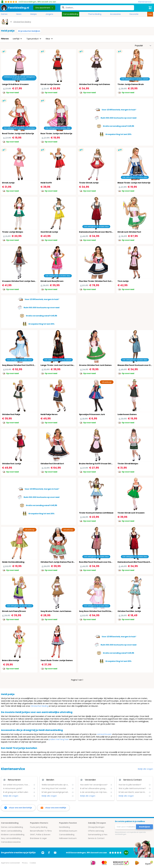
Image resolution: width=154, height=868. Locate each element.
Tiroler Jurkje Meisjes (13, 232)
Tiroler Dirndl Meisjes (128, 464)
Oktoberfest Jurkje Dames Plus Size (58, 562)
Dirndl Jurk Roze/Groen (52, 281)
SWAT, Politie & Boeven (40, 835)
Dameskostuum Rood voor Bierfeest (97, 232)
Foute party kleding (39, 827)
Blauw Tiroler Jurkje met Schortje (134, 183)
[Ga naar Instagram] (43, 853)
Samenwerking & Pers (98, 835)
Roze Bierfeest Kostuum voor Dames (97, 562)
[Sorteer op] (143, 46)
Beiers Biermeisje (11, 660)
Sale (150, 14)
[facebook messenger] (18, 808)
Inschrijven (144, 827)
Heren (19, 14)
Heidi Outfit (46, 183)
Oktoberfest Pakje (11, 414)
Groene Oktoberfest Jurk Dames (95, 365)
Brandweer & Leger (38, 838)
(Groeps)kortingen (96, 827)
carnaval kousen (104, 734)
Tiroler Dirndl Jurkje (89, 183)
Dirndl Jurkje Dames (50, 84)
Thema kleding (95, 14)
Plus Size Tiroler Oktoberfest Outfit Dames (100, 281)
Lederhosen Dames (127, 414)
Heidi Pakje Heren (49, 414)
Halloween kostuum (68, 838)
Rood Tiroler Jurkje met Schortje (18, 134)
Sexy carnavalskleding (11, 838)
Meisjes (34, 14)
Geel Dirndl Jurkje (49, 232)
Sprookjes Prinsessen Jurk (92, 414)
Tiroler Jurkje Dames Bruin (131, 84)
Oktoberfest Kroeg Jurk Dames (95, 84)
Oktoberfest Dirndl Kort (52, 464)
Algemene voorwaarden (10, 863)
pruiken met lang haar (59, 739)
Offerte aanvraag (96, 831)
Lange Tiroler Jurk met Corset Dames (59, 365)
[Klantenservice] (146, 2)
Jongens (49, 14)
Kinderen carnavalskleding (13, 835)
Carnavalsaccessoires (11, 842)
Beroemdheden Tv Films (41, 831)
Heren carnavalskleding (11, 831)
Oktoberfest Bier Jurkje (129, 611)
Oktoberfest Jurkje (12, 464)
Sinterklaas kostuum (68, 831)
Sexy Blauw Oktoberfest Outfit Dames (21, 365)
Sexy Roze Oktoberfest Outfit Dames (97, 611)
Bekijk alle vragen (145, 769)
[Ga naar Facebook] (49, 853)
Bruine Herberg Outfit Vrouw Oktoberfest (100, 464)
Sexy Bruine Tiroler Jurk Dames (56, 611)
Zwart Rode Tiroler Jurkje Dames (57, 660)
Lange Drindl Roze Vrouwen (15, 84)
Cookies (33, 863)
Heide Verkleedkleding (13, 562)
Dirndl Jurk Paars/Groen (14, 611)
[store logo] (15, 8)
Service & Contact (96, 838)
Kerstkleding (64, 827)
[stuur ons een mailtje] (53, 808)
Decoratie (134, 14)
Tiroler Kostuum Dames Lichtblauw (96, 513)
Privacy (25, 863)
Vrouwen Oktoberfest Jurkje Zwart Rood (22, 281)
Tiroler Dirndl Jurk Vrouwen (131, 513)
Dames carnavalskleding (12, 827)
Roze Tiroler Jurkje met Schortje (56, 134)
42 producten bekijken (29, 31)
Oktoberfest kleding (39, 706)
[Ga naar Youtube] (55, 853)
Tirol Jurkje (123, 281)
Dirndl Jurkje (8, 183)
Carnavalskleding (71, 14)
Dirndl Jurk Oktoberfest (129, 232)
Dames (4, 14)
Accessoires (115, 14)
